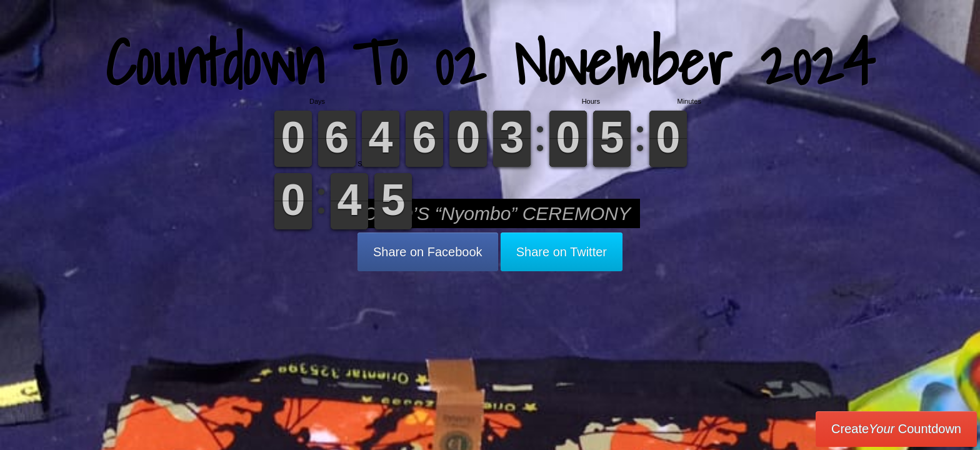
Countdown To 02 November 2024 (490, 62)
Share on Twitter (562, 252)
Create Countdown (896, 429)
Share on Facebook (428, 252)
